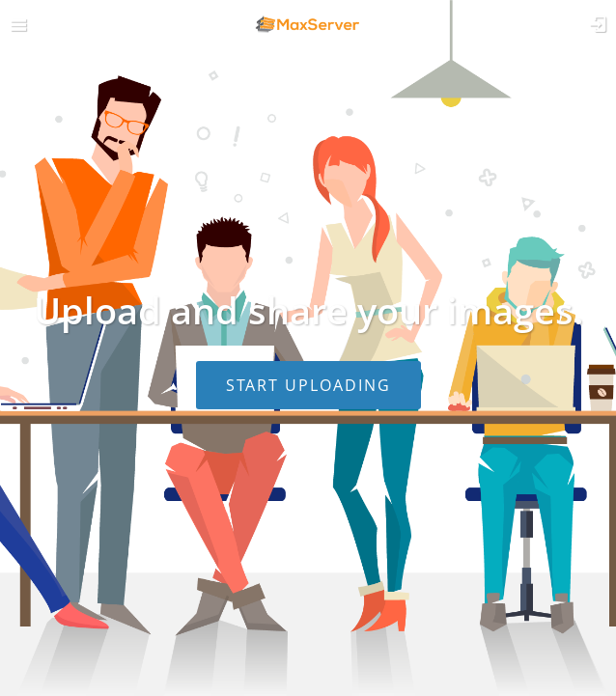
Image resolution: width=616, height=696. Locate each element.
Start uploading (308, 385)
